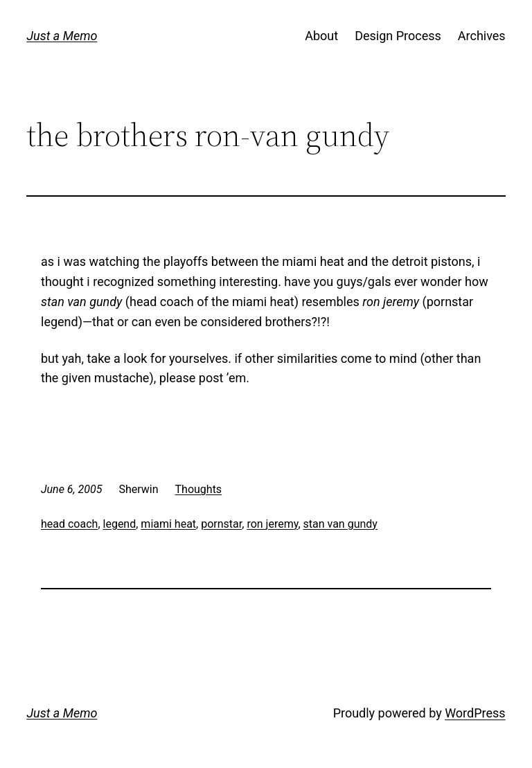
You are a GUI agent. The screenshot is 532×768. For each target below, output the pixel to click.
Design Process (398, 36)
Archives (482, 36)
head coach (69, 524)
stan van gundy (340, 524)
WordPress (475, 713)
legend (120, 524)
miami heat (168, 524)
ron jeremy (272, 524)
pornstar (221, 524)
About (321, 36)
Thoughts (199, 489)
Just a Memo (62, 36)
